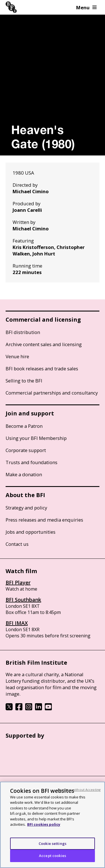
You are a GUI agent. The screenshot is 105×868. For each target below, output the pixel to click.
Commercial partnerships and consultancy (52, 393)
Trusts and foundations (32, 462)
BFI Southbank (23, 600)
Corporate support (26, 450)
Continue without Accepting (79, 790)
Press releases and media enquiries (44, 520)
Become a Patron (24, 426)
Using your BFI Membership (36, 438)
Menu (86, 7)
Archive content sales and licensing (44, 344)
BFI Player (18, 582)
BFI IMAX (17, 623)
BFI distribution (23, 332)
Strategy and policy (26, 508)
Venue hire (17, 356)
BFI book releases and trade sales (42, 369)
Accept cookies (53, 856)
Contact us (17, 544)
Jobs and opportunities (31, 532)
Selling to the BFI (24, 381)
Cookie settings (53, 843)
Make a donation (24, 474)
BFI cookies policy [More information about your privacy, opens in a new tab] (44, 824)
